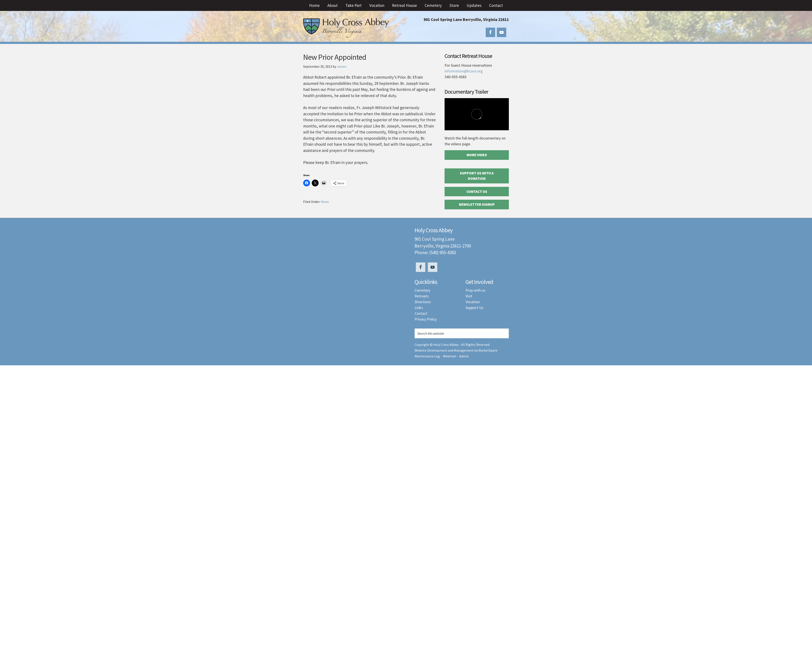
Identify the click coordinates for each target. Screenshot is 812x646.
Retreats (422, 296)
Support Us (474, 308)
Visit (469, 296)
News (325, 202)
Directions (423, 302)
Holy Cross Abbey (346, 28)
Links (419, 308)
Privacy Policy (426, 319)
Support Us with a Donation (477, 176)
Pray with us (475, 290)
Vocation (473, 302)
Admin (464, 356)
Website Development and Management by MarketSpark (456, 350)
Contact (421, 313)
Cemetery (422, 290)
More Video (477, 155)
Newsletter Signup (477, 204)
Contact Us (477, 192)
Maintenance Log (427, 356)
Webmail (450, 356)
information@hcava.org (464, 71)
